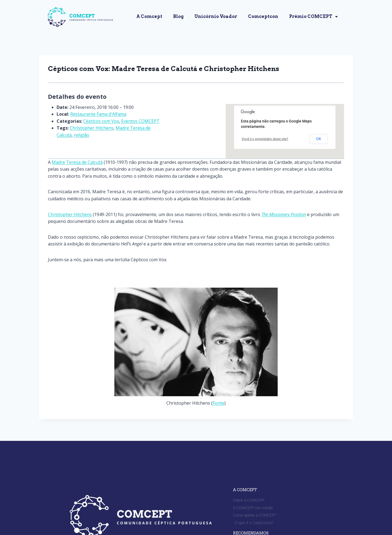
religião (82, 135)
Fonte (218, 403)
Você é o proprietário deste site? (265, 139)
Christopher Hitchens (92, 128)
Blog (178, 16)
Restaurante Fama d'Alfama (98, 114)
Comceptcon (263, 16)
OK (319, 139)
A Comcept (149, 16)
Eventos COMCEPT (140, 121)
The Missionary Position (284, 214)
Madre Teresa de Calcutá (77, 162)
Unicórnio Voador (216, 16)
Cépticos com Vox (101, 121)
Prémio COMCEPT (313, 17)
